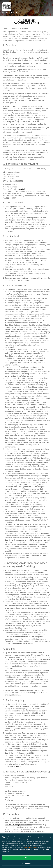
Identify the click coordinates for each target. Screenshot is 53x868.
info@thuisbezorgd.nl (16, 189)
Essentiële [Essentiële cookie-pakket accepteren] (26, 863)
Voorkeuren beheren (31, 847)
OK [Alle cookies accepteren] (27, 858)
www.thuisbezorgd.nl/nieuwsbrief (18, 825)
